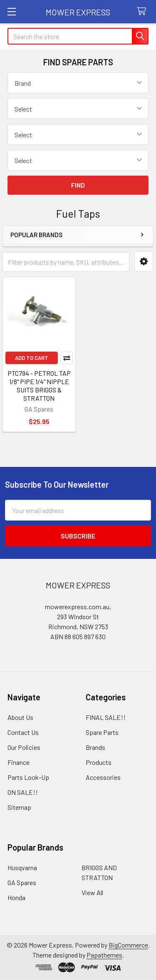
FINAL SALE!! (106, 717)
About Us (20, 717)
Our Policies (24, 747)
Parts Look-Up (28, 777)
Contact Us (23, 732)
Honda (16, 897)
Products (99, 762)
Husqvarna (22, 867)
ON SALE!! (23, 792)
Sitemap (19, 807)
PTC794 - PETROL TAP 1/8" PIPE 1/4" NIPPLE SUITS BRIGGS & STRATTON (39, 386)
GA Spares (22, 882)
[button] (144, 262)
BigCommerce (128, 945)
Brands (95, 747)
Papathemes (104, 955)
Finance (19, 762)
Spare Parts (102, 732)
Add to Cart (32, 358)
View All (92, 892)
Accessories (103, 777)
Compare (67, 358)
